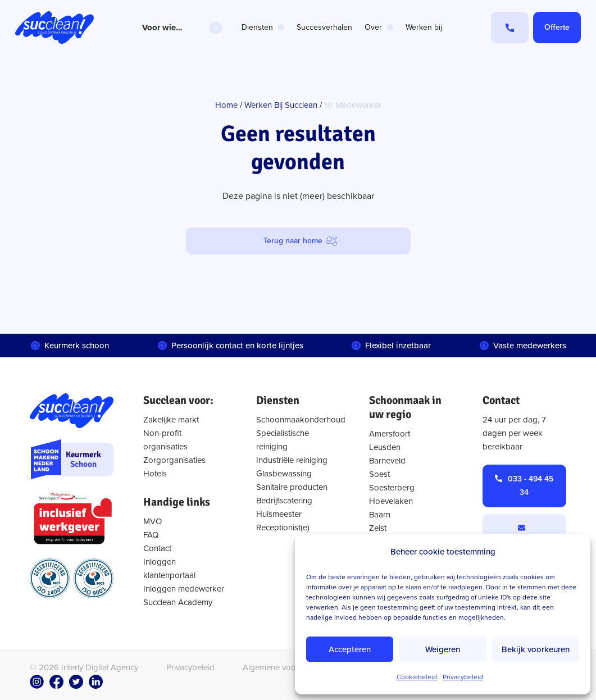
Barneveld (387, 461)
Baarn (380, 515)
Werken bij (424, 27)
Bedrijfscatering (284, 501)
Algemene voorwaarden (287, 667)
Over (373, 27)
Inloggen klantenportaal (169, 569)
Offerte (557, 27)
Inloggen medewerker (184, 589)
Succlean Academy (178, 602)
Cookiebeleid (417, 677)
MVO (153, 521)
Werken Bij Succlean (281, 105)
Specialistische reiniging (283, 440)
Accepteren (350, 649)
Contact (157, 548)
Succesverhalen (324, 27)
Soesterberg (392, 488)
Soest (379, 474)
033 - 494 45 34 (531, 486)
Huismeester (279, 514)
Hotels (155, 474)
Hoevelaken (391, 501)
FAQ (151, 535)
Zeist (378, 528)
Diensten (257, 27)
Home (226, 105)
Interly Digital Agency (100, 667)
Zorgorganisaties (174, 460)
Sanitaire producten (292, 487)
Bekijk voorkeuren (536, 649)
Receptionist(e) (283, 528)
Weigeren (443, 649)
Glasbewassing (284, 474)
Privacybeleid (463, 677)
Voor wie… (162, 28)
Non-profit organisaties (165, 440)
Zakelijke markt (171, 420)
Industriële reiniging (292, 460)
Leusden (385, 447)
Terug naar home (293, 241)
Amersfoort (390, 434)
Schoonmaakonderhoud (298, 420)
